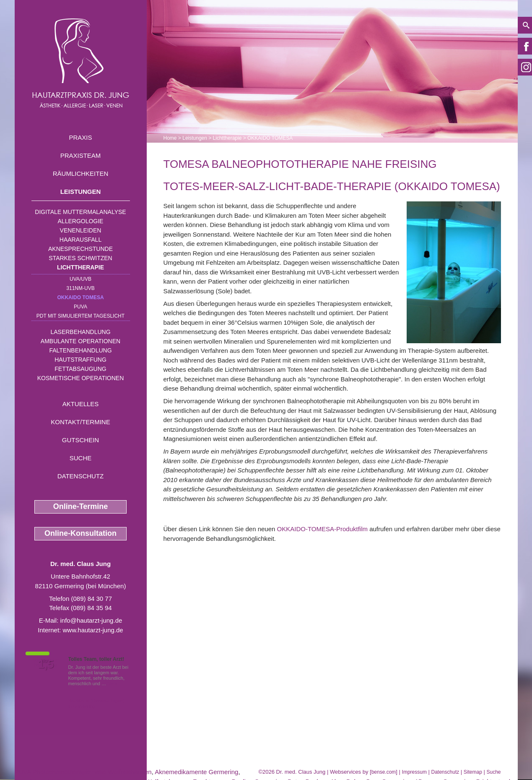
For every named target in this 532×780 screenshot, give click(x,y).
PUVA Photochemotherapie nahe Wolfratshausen (83, 772)
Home (170, 138)
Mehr (113, 683)
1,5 (46, 664)
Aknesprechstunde (80, 249)
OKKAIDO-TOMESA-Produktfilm (322, 529)
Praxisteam (81, 155)
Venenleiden (81, 230)
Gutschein (80, 440)
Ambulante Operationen (80, 341)
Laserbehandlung (80, 332)
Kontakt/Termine (80, 422)
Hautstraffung (80, 360)
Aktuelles (81, 404)
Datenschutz (81, 476)
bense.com (384, 772)
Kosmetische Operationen (81, 378)
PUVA (80, 307)
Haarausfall (80, 240)
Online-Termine (81, 506)
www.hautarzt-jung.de (93, 630)
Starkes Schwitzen (80, 258)
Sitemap (473, 772)
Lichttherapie (80, 267)
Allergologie (81, 221)
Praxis (80, 137)
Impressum (414, 772)
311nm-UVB (80, 288)
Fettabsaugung (80, 369)
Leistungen (81, 192)
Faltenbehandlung (80, 350)
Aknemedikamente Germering (196, 772)
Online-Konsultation (80, 533)
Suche (81, 458)
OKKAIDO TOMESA (80, 297)
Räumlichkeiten (81, 173)
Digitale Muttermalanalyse (80, 212)
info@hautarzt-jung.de (91, 620)
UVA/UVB (80, 279)
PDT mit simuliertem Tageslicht (80, 316)
